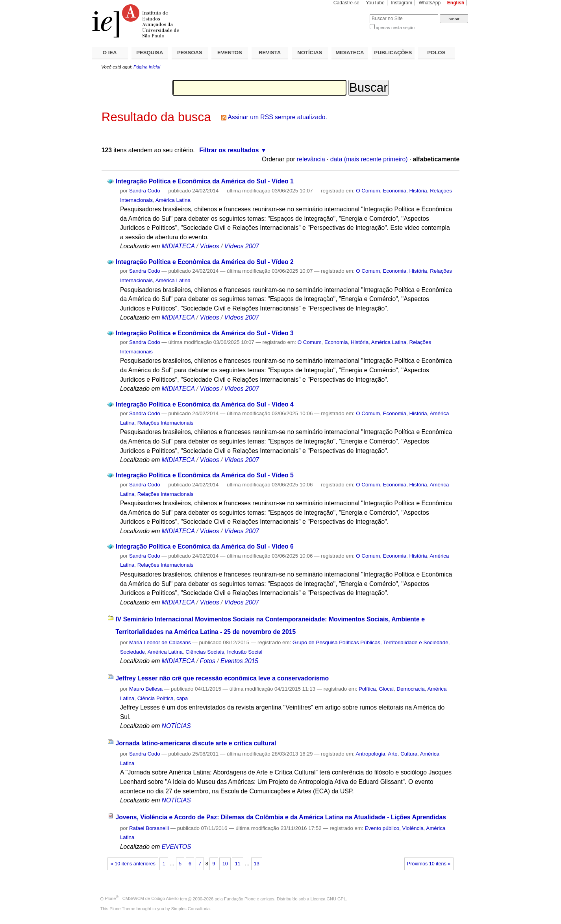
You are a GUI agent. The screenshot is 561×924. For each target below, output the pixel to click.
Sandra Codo (145, 191)
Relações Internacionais (166, 423)
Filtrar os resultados (229, 150)
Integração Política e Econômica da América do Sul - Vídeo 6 (205, 546)
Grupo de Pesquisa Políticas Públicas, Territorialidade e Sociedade (370, 642)
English (456, 3)
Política (367, 689)
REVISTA (270, 53)
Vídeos (210, 246)
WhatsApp (430, 3)
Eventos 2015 (239, 661)
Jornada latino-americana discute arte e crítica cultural (196, 743)
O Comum (368, 191)
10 (225, 864)
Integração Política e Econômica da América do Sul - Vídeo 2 (205, 262)
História (418, 191)
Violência (413, 828)
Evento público (382, 828)
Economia (395, 191)
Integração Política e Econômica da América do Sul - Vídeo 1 (205, 181)
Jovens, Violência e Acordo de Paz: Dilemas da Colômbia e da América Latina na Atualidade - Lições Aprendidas (280, 817)
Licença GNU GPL (328, 898)
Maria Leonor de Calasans (160, 642)
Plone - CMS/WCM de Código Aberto (142, 898)
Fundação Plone (240, 898)
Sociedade (132, 652)
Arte (393, 754)
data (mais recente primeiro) (369, 159)
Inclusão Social (245, 652)
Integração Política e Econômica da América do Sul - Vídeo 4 (205, 404)
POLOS (436, 53)
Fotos (208, 661)
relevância (311, 159)
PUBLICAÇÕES (393, 53)
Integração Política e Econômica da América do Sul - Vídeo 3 (205, 333)
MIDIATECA (350, 53)
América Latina (173, 200)
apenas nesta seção (395, 28)
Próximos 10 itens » (429, 864)
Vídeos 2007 (242, 246)
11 (238, 864)
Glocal (386, 689)
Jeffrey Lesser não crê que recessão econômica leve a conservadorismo (222, 678)
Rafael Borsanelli (149, 828)
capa (182, 698)
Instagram (402, 3)
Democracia (411, 689)
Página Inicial (147, 67)
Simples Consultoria (191, 909)
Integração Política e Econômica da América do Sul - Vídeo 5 (205, 475)
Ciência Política (156, 698)
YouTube (375, 3)
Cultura (409, 754)
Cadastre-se (346, 3)
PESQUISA (150, 53)
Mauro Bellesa (146, 689)
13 (257, 864)
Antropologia (371, 754)
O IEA (110, 53)
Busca (351, 14)
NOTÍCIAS (310, 53)
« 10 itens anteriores (133, 864)
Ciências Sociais (205, 652)
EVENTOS (230, 53)
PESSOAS (190, 53)
